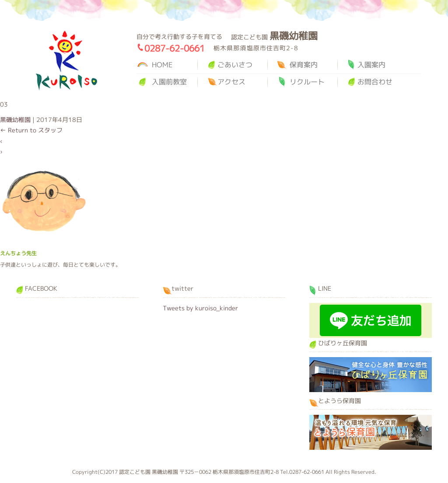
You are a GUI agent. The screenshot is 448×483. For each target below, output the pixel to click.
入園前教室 (169, 82)
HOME (162, 65)
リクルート (307, 82)
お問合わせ (375, 82)
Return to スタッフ (31, 130)
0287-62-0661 (175, 48)
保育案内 (304, 65)
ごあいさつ (235, 65)
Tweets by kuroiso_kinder (200, 308)
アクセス (231, 82)
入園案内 (371, 65)
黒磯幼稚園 (66, 61)
